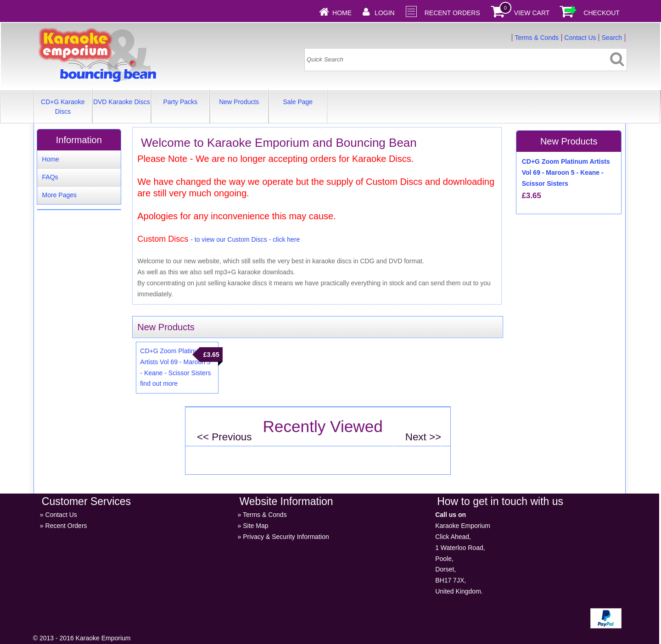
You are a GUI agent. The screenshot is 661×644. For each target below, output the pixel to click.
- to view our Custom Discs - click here (245, 239)
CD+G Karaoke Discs (63, 107)
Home (342, 13)
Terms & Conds (537, 38)
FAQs (50, 177)
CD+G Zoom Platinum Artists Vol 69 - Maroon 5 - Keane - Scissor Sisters (175, 362)
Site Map (255, 526)
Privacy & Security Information (286, 537)
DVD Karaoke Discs (122, 102)
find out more (159, 383)
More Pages (59, 195)
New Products (239, 102)
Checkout (602, 13)
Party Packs (180, 102)
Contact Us (580, 38)
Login (385, 13)
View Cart (532, 13)
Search (612, 38)
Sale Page (298, 102)
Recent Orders (452, 13)
